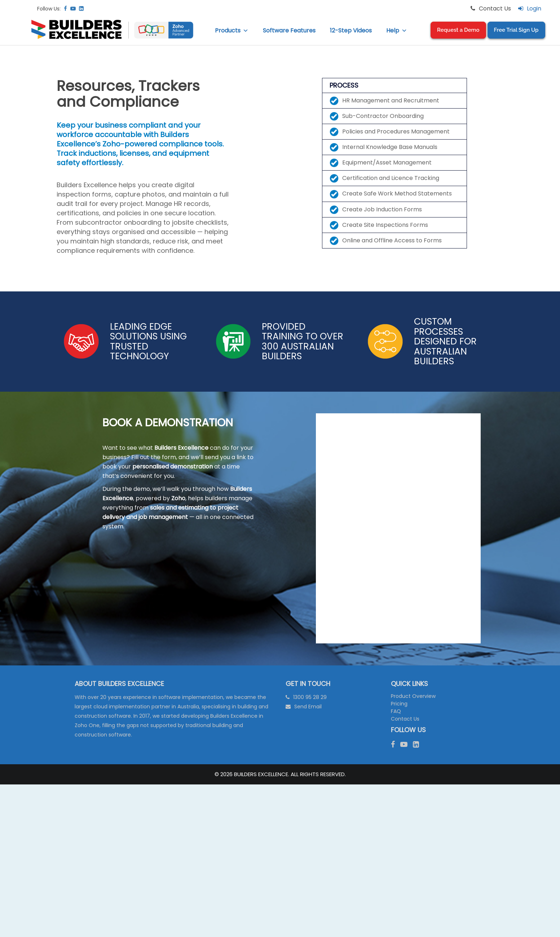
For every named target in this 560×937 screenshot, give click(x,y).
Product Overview (413, 696)
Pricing (399, 704)
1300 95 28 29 (310, 697)
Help (397, 31)
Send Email (308, 707)
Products (232, 31)
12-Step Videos (351, 30)
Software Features (289, 30)
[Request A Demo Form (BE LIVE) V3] (398, 527)
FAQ (396, 711)
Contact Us (405, 719)
